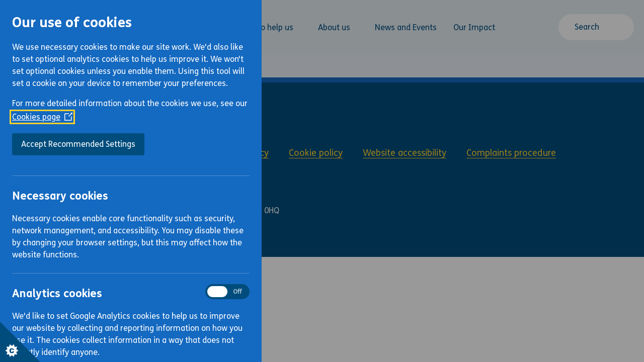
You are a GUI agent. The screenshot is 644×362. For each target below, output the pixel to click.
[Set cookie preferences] (20, 342)
